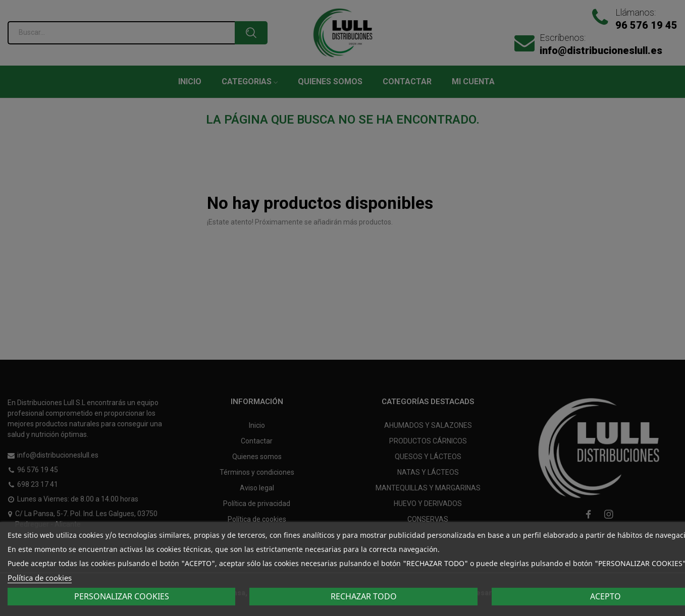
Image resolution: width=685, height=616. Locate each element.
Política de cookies (40, 578)
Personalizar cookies (122, 596)
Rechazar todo (364, 596)
